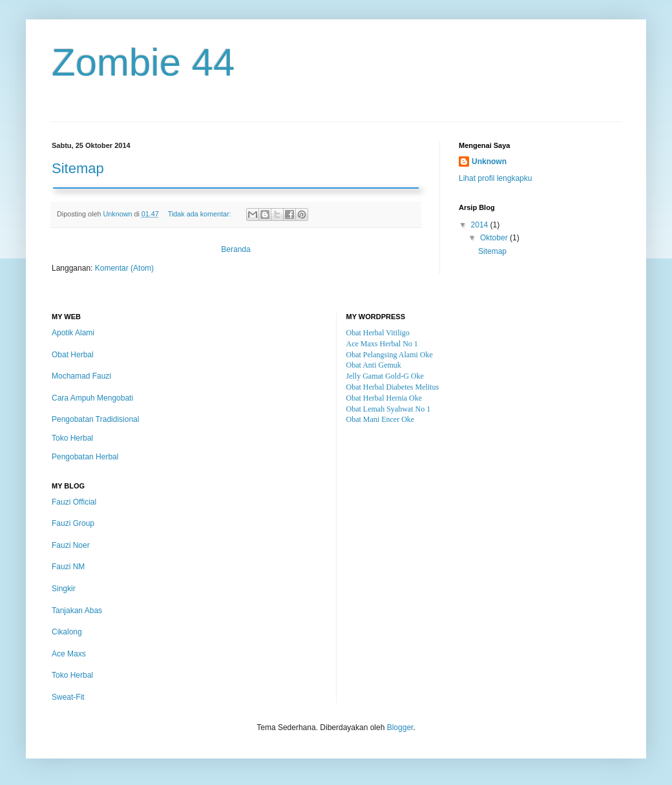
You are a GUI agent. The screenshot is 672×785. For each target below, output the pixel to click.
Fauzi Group (73, 523)
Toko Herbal (72, 438)
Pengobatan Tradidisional (95, 419)
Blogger (400, 727)
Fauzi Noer (71, 545)
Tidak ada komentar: (201, 214)
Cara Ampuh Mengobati (92, 398)
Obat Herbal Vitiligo (378, 333)
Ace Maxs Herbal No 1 (382, 344)
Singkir (64, 589)
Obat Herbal (73, 355)
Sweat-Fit (68, 697)
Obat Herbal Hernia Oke (384, 398)
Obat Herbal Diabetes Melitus (393, 387)
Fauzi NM (68, 567)
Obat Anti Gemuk (374, 365)
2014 (481, 225)
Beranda (236, 249)
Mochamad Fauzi (81, 376)
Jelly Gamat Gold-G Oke (385, 376)
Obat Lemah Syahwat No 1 (389, 409)
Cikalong (67, 632)
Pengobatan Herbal (85, 457)
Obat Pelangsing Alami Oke (390, 355)
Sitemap (78, 168)
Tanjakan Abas (77, 611)
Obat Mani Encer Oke (381, 419)
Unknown (489, 162)
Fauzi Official (74, 502)
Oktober (495, 238)
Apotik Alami (73, 333)
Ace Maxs (69, 654)
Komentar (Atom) (124, 268)
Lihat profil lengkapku (495, 178)
